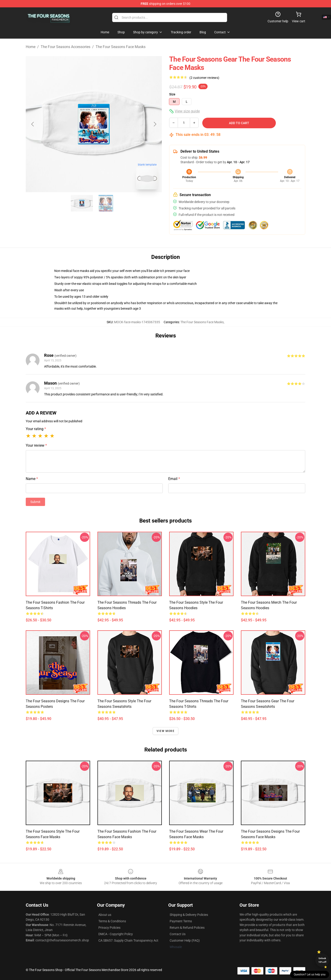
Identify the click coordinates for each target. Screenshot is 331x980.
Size (172, 94)
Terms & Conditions (112, 921)
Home (31, 47)
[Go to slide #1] (82, 203)
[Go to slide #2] (106, 203)
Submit (35, 502)
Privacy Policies (109, 928)
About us (105, 915)
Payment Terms (181, 921)
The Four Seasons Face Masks (121, 47)
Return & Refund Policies (187, 928)
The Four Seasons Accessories (66, 47)
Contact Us (178, 934)
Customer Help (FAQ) (185, 940)
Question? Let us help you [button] (310, 974)
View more (165, 731)
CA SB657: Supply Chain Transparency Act (128, 940)
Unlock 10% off (322, 960)
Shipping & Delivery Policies (189, 915)
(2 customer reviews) (204, 78)
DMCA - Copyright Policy (116, 934)
